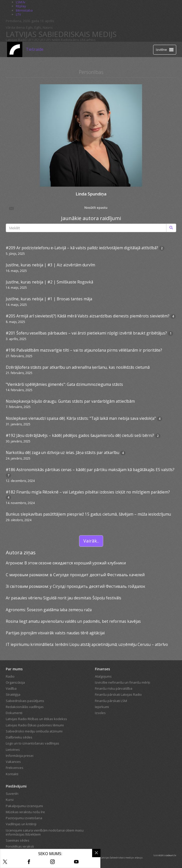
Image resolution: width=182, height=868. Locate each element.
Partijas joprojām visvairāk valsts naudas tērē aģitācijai (55, 633)
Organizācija (15, 682)
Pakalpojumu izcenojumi (24, 806)
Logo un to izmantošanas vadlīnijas (33, 743)
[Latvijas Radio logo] (15, 49)
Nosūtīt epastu (58, 208)
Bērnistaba (24, 10)
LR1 (30, 40)
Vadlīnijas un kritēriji (21, 824)
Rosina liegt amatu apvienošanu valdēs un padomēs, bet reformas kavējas (73, 621)
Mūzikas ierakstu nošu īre (25, 812)
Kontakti (12, 774)
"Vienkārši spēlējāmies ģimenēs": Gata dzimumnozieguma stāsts (64, 384)
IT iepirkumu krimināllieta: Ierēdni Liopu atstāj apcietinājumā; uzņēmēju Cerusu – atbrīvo (87, 644)
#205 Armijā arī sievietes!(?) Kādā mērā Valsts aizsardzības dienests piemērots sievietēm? (88, 316)
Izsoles (100, 713)
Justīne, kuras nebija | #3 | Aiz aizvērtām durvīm (50, 265)
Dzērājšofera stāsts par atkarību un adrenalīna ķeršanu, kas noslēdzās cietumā (78, 367)
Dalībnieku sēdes (19, 737)
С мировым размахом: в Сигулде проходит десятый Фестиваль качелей (75, 575)
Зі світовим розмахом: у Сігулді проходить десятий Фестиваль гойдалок (76, 586)
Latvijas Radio (16, 40)
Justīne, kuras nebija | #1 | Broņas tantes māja (49, 299)
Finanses (102, 669)
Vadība (11, 688)
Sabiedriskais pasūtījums (25, 701)
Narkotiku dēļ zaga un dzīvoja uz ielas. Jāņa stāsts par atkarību (63, 452)
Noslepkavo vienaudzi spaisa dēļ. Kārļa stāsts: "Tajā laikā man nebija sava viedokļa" (81, 418)
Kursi (10, 800)
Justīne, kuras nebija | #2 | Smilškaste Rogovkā (49, 282)
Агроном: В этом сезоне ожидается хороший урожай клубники (66, 563)
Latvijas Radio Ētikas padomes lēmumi (35, 725)
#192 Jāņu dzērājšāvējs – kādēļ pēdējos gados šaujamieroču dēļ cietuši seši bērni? (80, 435)
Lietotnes (13, 750)
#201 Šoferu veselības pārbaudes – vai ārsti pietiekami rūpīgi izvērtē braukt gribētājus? (86, 333)
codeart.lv (171, 855)
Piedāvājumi (16, 786)
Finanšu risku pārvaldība (114, 688)
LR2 (36, 40)
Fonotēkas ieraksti (20, 846)
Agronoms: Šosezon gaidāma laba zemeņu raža (49, 610)
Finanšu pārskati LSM (111, 701)
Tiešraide (35, 49)
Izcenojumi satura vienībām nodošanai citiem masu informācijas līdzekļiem (45, 832)
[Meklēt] (171, 228)
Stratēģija (13, 694)
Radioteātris (70, 40)
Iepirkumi (102, 707)
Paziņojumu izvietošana (24, 818)
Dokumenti (14, 713)
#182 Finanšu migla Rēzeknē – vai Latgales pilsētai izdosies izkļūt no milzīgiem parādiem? (88, 492)
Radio (10, 676)
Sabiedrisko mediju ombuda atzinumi (34, 731)
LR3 (42, 40)
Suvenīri (12, 794)
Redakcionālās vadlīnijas (25, 707)
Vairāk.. (91, 541)
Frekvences (15, 768)
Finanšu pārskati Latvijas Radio (118, 694)
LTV (18, 14)
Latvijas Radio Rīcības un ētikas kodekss (36, 719)
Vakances (13, 762)
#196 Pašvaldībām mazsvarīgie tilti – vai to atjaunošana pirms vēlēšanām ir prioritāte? (84, 350)
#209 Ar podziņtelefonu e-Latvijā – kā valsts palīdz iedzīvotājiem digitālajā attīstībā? (82, 248)
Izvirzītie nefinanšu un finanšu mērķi (123, 682)
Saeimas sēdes (18, 840)
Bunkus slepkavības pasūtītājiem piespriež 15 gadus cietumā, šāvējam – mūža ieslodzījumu (88, 514)
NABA (56, 40)
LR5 (48, 40)
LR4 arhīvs (88, 40)
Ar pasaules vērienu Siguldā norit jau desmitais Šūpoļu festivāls (64, 598)
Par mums (14, 669)
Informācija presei (20, 756)
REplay (21, 6)
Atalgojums (103, 676)
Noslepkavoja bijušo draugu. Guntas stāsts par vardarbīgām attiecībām (70, 401)
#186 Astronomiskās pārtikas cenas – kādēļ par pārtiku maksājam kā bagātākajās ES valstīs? (90, 470)
